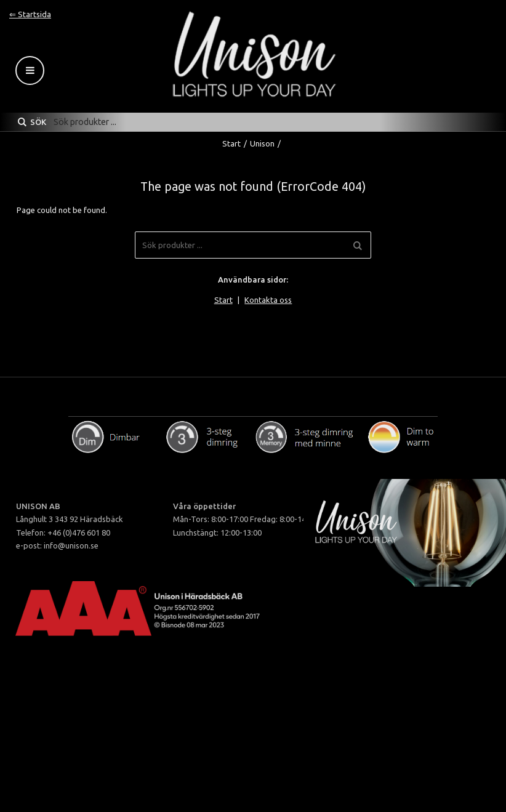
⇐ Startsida (30, 14)
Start (231, 143)
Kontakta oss (268, 300)
